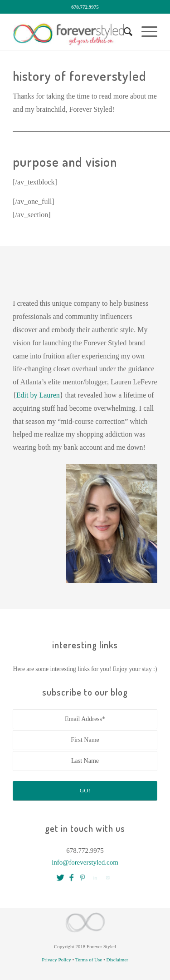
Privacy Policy (56, 960)
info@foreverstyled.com (85, 862)
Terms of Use (89, 960)
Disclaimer (117, 960)
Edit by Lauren (38, 395)
